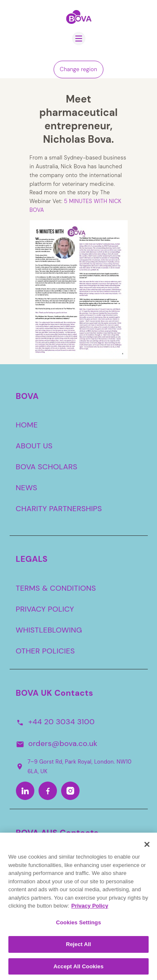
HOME (27, 425)
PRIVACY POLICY (45, 609)
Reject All (78, 948)
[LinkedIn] (25, 791)
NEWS (27, 488)
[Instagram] (70, 791)
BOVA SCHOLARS (47, 467)
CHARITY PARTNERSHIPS (59, 509)
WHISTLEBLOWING (49, 630)
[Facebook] (48, 791)
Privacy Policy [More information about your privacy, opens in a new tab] (90, 909)
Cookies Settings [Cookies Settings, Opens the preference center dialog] (79, 925)
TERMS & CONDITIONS (56, 588)
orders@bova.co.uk (63, 743)
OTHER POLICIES (45, 651)
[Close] (147, 848)
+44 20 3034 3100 (62, 722)
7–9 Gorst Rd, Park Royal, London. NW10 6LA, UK (74, 766)
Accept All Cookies (79, 970)
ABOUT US (34, 446)
